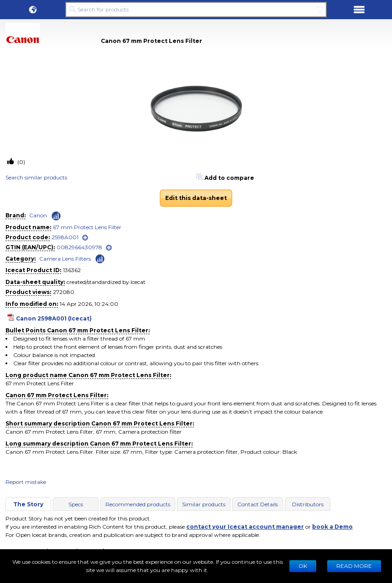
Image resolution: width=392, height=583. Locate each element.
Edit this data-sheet (196, 198)
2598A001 (65, 237)
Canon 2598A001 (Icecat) (54, 318)
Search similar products (36, 177)
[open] (85, 238)
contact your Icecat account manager (245, 527)
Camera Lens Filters (65, 259)
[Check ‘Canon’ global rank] (56, 216)
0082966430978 (79, 247)
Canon (38, 215)
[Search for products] (196, 10)
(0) (21, 162)
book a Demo (332, 527)
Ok (303, 566)
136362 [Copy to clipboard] (72, 270)
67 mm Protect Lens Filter (87, 227)
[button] (33, 10)
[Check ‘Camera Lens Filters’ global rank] (100, 258)
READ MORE (354, 566)
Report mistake (26, 482)
